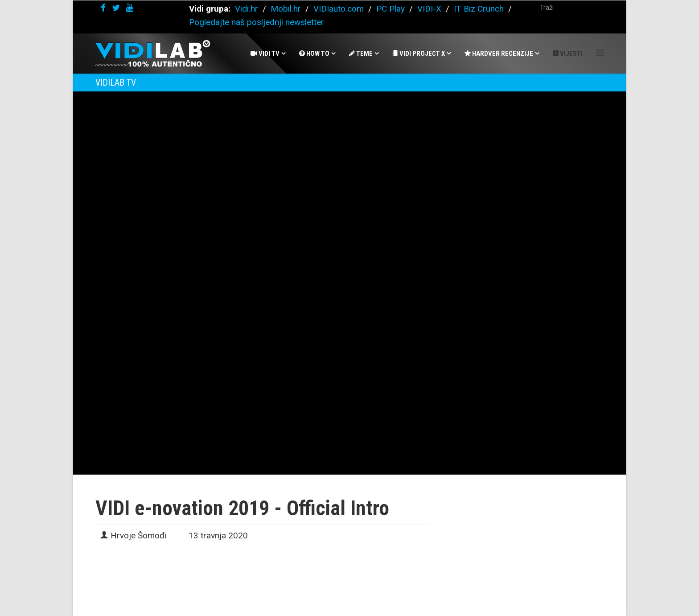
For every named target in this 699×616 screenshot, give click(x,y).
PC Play (391, 9)
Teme (361, 54)
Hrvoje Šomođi (138, 535)
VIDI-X (430, 9)
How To (314, 54)
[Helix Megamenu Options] (600, 53)
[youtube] (130, 8)
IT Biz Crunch (479, 9)
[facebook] (103, 8)
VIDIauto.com (339, 9)
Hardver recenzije (499, 54)
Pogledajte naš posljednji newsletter (257, 22)
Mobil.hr (286, 9)
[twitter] (116, 8)
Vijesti (568, 54)
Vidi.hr (248, 9)
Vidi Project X (419, 54)
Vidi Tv (265, 54)
